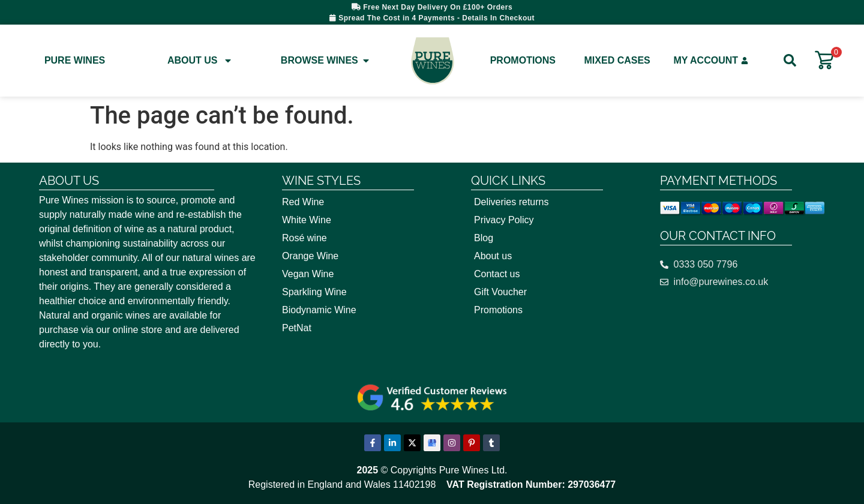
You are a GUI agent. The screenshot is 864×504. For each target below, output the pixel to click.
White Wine (307, 220)
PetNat (297, 328)
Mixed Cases (617, 60)
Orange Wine (310, 256)
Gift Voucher (500, 292)
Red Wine (303, 202)
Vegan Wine (308, 274)
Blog (484, 238)
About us (493, 256)
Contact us (497, 274)
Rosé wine (304, 238)
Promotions (523, 60)
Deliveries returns (511, 202)
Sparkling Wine (314, 292)
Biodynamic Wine (319, 310)
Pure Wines (75, 60)
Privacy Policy (504, 220)
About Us (200, 61)
